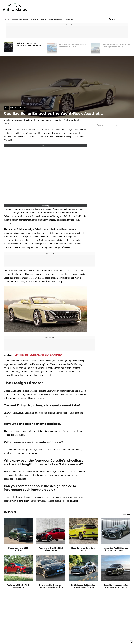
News (43, 19)
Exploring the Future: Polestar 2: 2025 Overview (28, 44)
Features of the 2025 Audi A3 (18, 549)
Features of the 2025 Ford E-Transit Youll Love (73, 44)
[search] (130, 19)
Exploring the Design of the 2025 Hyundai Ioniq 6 (51, 586)
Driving (34, 19)
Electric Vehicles (20, 19)
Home (6, 19)
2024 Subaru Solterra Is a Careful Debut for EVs (83, 586)
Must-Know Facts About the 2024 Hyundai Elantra (116, 44)
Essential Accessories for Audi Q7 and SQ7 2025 (116, 586)
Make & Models (55, 19)
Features (69, 19)
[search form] (119, 19)
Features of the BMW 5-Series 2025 (18, 586)
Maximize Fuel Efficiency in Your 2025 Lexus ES (116, 549)
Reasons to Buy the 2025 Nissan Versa (51, 549)
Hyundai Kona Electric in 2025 (83, 549)
